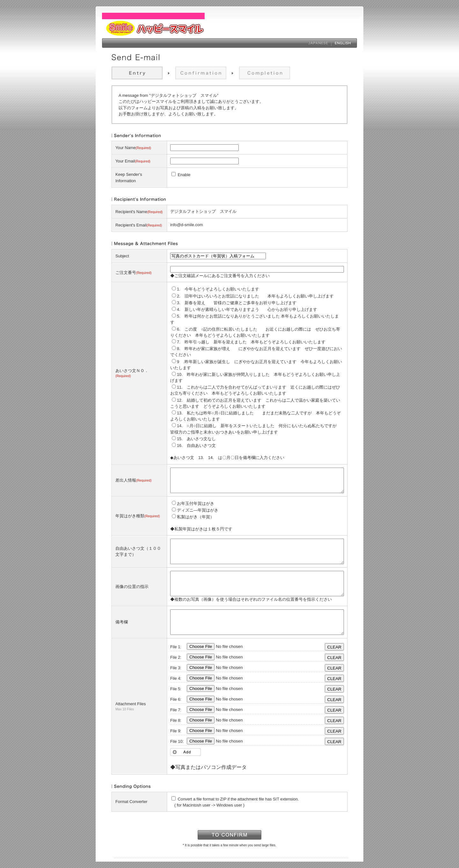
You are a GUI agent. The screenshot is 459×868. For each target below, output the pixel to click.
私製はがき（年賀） (193, 517)
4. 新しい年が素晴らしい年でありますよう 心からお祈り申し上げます (244, 309)
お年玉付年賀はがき (193, 503)
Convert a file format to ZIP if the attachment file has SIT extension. (235, 799)
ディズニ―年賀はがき (195, 510)
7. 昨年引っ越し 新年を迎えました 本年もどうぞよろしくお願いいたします (249, 342)
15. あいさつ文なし (194, 439)
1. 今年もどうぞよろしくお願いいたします (215, 289)
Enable (181, 175)
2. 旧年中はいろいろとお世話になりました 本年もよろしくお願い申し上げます (253, 296)
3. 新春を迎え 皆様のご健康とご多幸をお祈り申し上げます (234, 303)
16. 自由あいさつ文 (194, 445)
